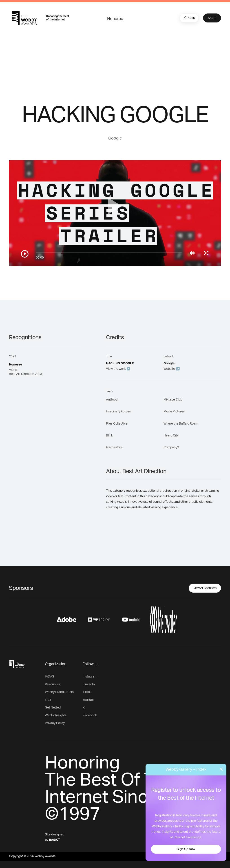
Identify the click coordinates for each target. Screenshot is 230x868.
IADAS (50, 677)
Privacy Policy (55, 723)
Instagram (90, 677)
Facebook (90, 715)
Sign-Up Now (186, 849)
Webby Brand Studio (59, 692)
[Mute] (192, 253)
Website (169, 369)
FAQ (48, 700)
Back (189, 18)
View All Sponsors (205, 588)
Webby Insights (56, 715)
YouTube (89, 700)
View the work (116, 369)
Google (115, 138)
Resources (53, 684)
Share (212, 18)
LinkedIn (89, 684)
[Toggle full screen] (206, 253)
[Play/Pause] (25, 254)
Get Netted (53, 708)
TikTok (87, 692)
